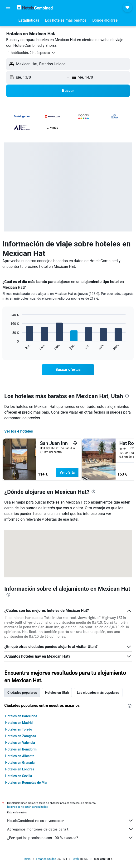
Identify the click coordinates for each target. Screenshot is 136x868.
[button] (8, 7)
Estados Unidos (46, 859)
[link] (68, 370)
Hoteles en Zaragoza (21, 736)
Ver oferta (67, 472)
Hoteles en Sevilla (19, 776)
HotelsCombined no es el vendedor (70, 821)
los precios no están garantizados (27, 807)
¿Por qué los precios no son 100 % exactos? (70, 838)
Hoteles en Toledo (19, 729)
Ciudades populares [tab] (22, 693)
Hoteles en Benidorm (21, 749)
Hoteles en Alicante (20, 756)
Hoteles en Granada (20, 763)
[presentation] (127, 396)
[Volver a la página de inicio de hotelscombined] (35, 7)
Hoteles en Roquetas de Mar (26, 783)
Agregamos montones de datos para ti (70, 829)
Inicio (27, 859)
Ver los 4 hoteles (19, 431)
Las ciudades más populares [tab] (98, 693)
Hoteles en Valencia (20, 743)
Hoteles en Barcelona (21, 716)
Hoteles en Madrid (19, 723)
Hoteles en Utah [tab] (57, 693)
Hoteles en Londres (20, 769)
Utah (76, 859)
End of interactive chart (8, 347)
